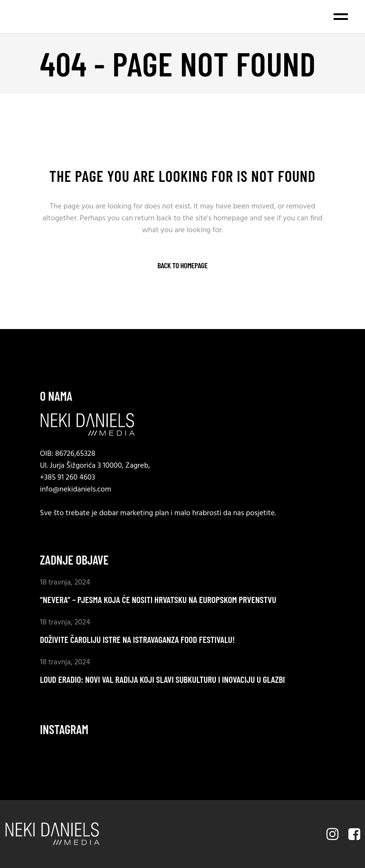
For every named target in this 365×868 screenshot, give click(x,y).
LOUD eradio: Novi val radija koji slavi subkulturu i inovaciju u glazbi (163, 679)
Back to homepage (182, 265)
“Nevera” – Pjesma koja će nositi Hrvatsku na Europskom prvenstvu (158, 599)
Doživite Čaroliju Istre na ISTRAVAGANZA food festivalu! (137, 639)
